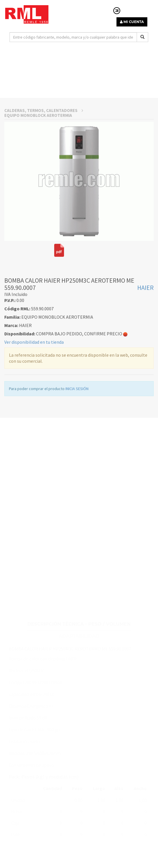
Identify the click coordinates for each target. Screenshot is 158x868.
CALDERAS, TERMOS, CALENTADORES (44, 158)
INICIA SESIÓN (77, 436)
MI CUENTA (132, 22)
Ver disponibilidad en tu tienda (34, 389)
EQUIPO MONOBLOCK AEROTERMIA (38, 163)
